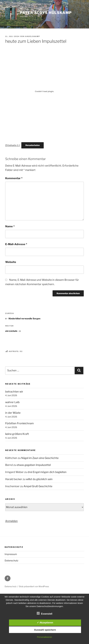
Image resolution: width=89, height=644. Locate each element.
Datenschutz (11, 561)
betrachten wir (14, 392)
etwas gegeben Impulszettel (34, 465)
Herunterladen (33, 145)
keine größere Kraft (17, 434)
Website (11, 262)
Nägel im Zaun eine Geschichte (40, 458)
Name (10, 226)
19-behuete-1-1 (12, 145)
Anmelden (11, 521)
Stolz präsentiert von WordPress (34, 586)
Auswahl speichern (45, 630)
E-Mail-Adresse (16, 244)
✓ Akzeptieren (45, 623)
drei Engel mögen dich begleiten (47, 472)
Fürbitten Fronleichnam (19, 423)
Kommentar (14, 178)
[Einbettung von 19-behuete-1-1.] (44, 91)
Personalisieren (44, 637)
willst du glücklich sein (39, 479)
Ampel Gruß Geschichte (38, 486)
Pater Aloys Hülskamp (46, 13)
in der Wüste (13, 413)
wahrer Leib (12, 402)
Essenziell (44, 613)
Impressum (11, 554)
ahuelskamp (33, 36)
